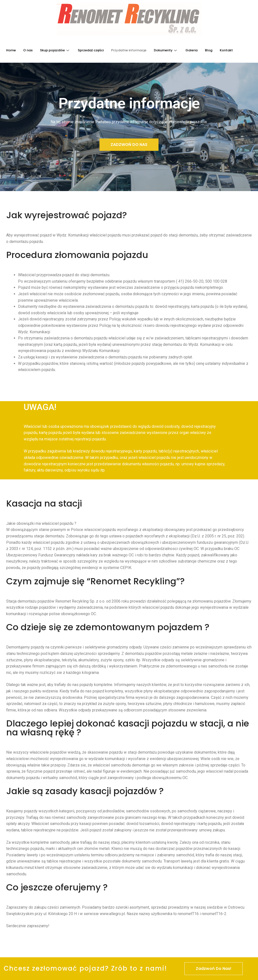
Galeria (191, 50)
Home (11, 50)
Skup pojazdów (55, 50)
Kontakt (226, 50)
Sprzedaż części (91, 50)
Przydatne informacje (129, 50)
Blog (209, 50)
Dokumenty (166, 50)
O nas (28, 50)
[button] (129, 145)
